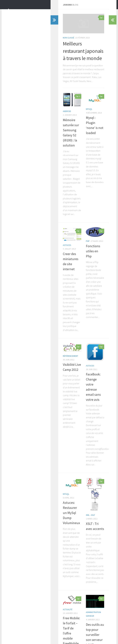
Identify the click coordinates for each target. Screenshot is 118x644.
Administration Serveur (73, 559)
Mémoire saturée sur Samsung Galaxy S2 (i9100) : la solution (35, 170)
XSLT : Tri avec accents (77, 489)
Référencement (21, 327)
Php (63, 244)
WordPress (23, 638)
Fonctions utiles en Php (78, 249)
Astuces (18, 254)
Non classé (20, 82)
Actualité (19, 552)
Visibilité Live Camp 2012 (31, 332)
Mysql (64, 155)
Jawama (18, 11)
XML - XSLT (66, 484)
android (18, 160)
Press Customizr (45, 638)
